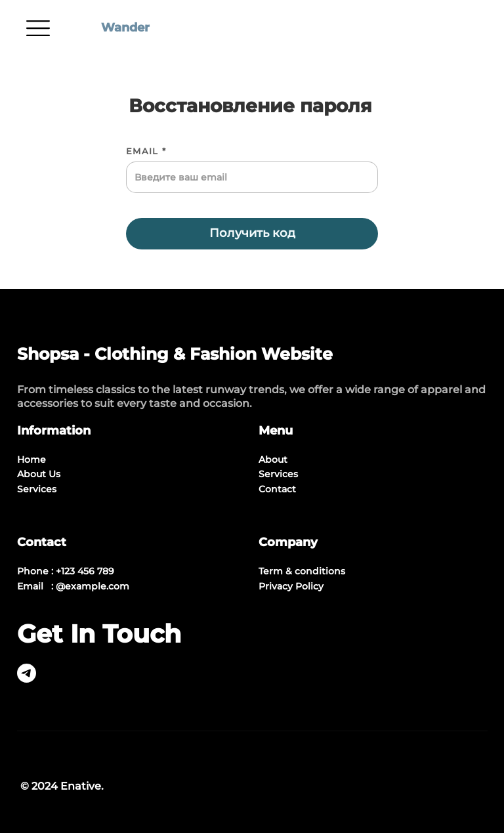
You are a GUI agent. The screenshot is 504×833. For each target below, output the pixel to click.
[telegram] (27, 679)
